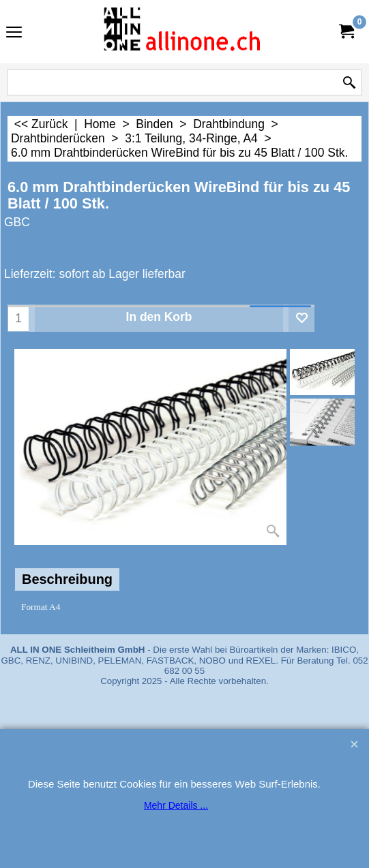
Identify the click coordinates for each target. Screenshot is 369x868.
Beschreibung (67, 579)
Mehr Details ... (176, 805)
